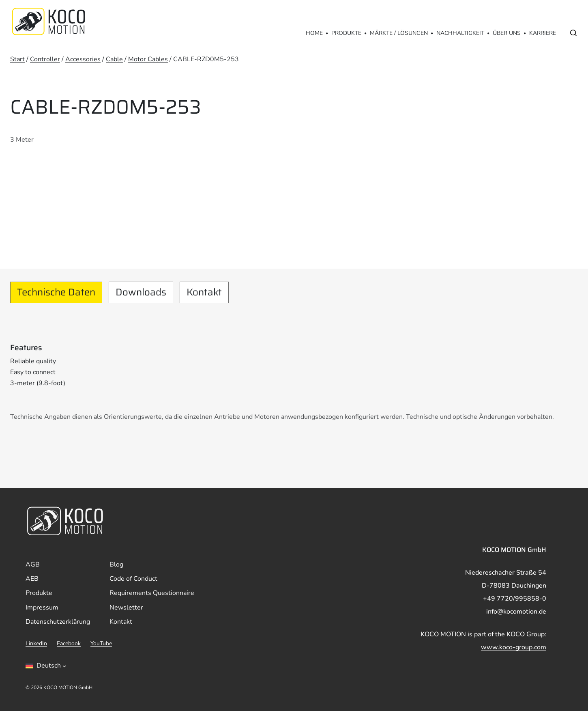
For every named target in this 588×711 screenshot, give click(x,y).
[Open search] (573, 33)
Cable (114, 59)
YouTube (101, 643)
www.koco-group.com (514, 647)
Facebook (69, 643)
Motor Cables (148, 59)
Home (314, 33)
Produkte (346, 33)
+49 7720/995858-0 (515, 599)
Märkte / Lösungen (399, 33)
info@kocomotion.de (516, 612)
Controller (45, 59)
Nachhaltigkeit (460, 33)
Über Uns (507, 33)
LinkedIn (36, 643)
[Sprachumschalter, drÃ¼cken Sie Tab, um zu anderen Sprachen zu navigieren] (46, 666)
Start (17, 59)
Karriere (543, 33)
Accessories (83, 59)
